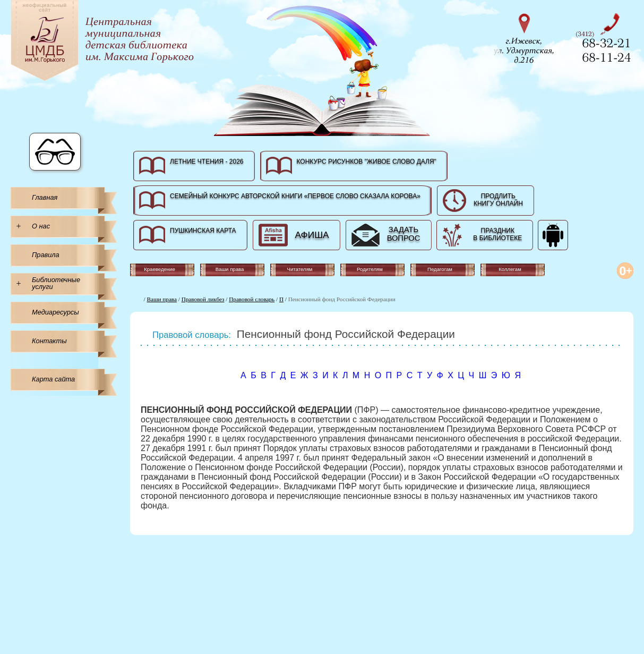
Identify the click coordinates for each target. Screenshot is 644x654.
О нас (41, 226)
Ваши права (162, 299)
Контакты (49, 341)
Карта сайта (53, 379)
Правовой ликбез (203, 299)
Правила (46, 255)
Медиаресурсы (55, 312)
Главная (45, 197)
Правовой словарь (252, 299)
